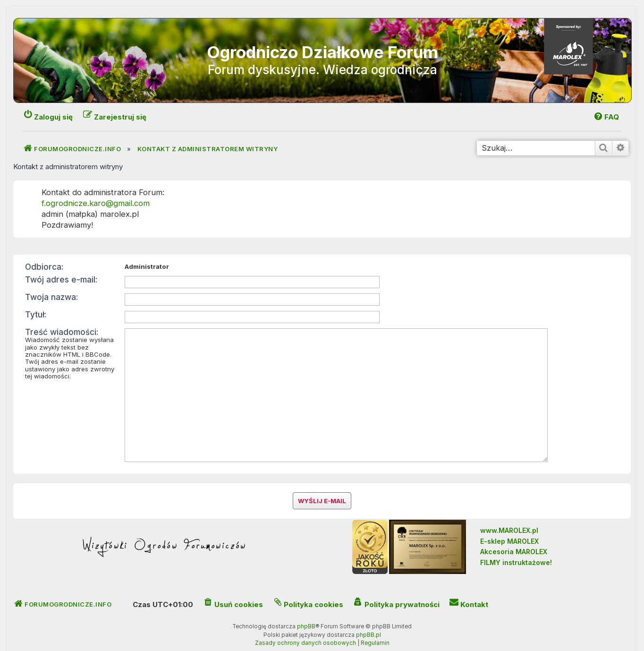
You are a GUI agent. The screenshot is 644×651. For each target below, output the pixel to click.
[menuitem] (606, 117)
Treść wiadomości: (62, 332)
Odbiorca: (44, 267)
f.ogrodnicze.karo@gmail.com (96, 203)
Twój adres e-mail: (61, 279)
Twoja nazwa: (51, 297)
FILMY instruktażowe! (516, 547)
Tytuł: (36, 314)
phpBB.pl (369, 620)
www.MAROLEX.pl (509, 516)
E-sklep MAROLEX (509, 527)
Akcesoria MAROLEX (514, 537)
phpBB (306, 612)
